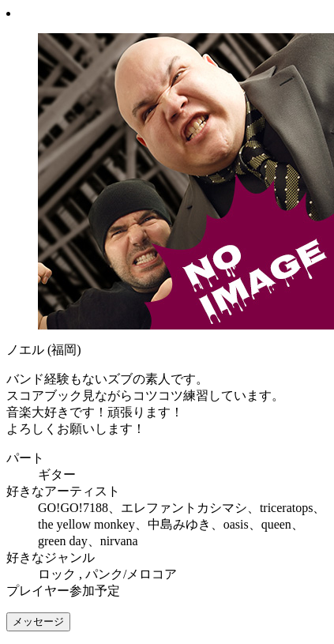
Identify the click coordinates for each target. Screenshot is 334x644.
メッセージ (38, 621)
